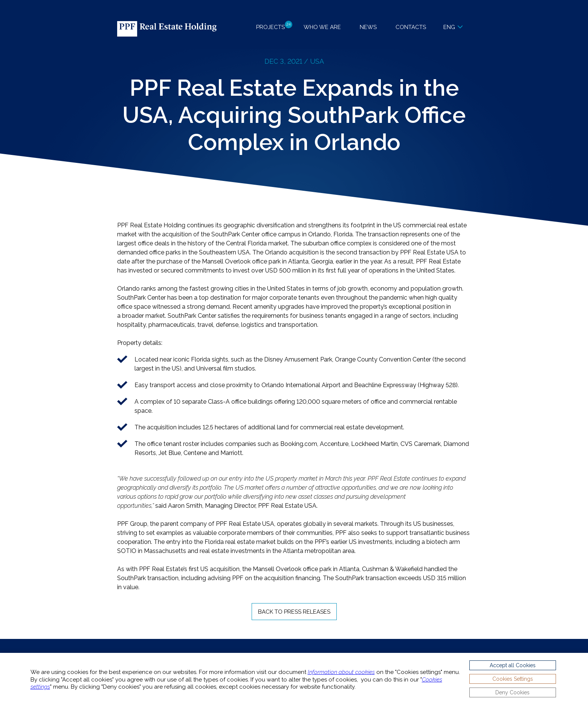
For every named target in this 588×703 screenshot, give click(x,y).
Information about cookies (341, 672)
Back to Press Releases (294, 612)
